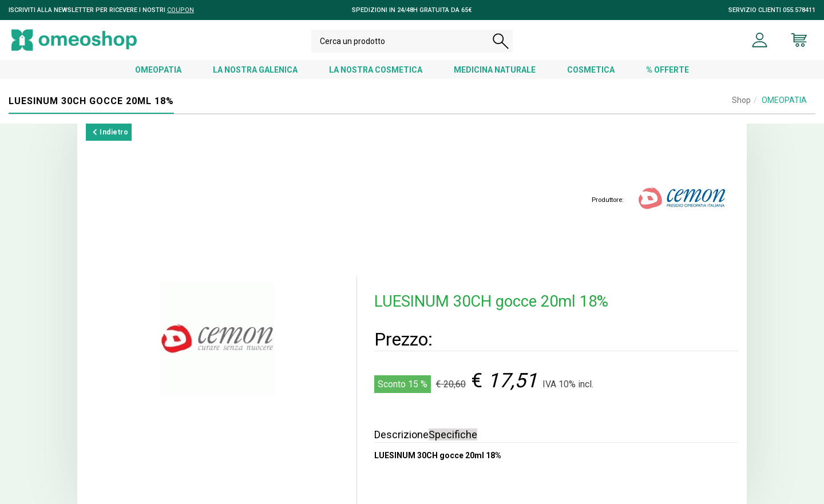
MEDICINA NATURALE (495, 70)
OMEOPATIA (158, 70)
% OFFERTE (667, 70)
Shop (741, 100)
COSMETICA (591, 70)
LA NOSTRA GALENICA (255, 70)
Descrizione (401, 434)
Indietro (110, 132)
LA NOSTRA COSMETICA (376, 70)
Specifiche (453, 434)
